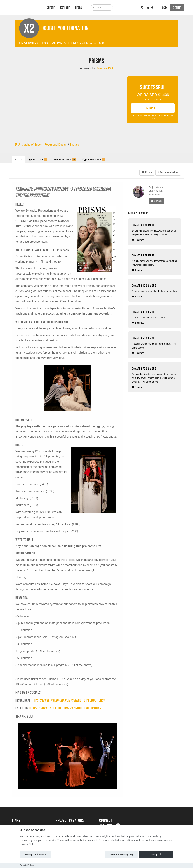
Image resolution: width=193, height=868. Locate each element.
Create (51, 8)
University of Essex (28, 145)
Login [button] (164, 8)
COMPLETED (153, 108)
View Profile (155, 194)
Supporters (65, 160)
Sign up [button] (177, 8)
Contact (156, 201)
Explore (65, 8)
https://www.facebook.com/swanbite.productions (65, 708)
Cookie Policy (27, 865)
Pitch (19, 159)
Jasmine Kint (156, 191)
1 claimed (155, 263)
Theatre (74, 145)
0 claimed (155, 378)
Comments (94, 160)
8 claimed (155, 232)
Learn (79, 8)
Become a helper (168, 172)
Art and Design (56, 145)
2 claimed (155, 345)
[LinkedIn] (147, 8)
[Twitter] (142, 8)
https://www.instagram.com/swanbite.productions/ (68, 700)
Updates (38, 160)
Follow (147, 172)
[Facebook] (152, 8)
